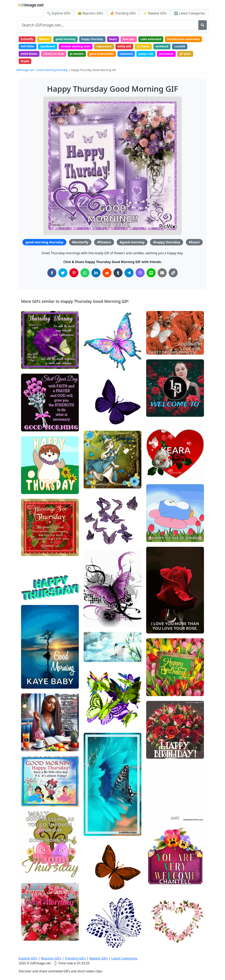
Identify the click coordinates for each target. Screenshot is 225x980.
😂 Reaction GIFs (90, 13)
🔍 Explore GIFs (59, 13)
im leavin (143, 46)
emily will (124, 46)
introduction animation (183, 39)
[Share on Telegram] (129, 273)
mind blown (29, 54)
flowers (45, 39)
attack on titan (54, 54)
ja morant (77, 54)
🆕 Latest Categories (189, 13)
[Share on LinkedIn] (96, 273)
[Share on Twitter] (63, 273)
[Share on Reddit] (107, 273)
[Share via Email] (162, 273)
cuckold (180, 46)
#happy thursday (167, 242)
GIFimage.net (25, 70)
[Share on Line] (151, 273)
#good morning (132, 242)
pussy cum (146, 54)
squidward (48, 46)
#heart (194, 242)
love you (129, 39)
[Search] (203, 25)
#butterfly (80, 242)
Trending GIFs (75, 958)
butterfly (27, 39)
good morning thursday (44, 242)
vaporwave (104, 46)
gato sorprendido (102, 54)
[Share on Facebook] (52, 273)
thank (25, 61)
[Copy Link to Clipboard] (173, 273)
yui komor (166, 54)
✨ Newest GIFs (155, 13)
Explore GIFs (28, 958)
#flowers (104, 242)
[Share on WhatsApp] (85, 273)
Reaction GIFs (51, 958)
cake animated (151, 39)
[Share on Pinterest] (74, 273)
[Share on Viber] (140, 273)
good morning (65, 39)
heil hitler (28, 46)
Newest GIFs (98, 958)
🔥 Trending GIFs (123, 13)
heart (113, 39)
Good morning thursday (52, 70)
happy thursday (92, 39)
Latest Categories (124, 958)
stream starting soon (76, 46)
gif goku (185, 54)
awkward (126, 54)
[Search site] (108, 25)
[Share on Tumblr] (118, 273)
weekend (162, 46)
